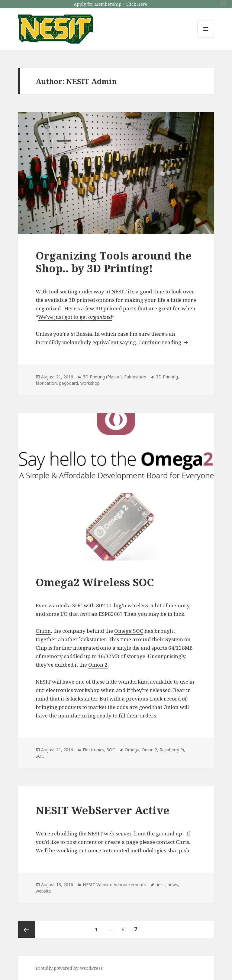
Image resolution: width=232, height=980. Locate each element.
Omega (132, 750)
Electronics (93, 750)
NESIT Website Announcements (114, 885)
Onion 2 (98, 665)
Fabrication (135, 377)
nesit (160, 885)
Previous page (26, 929)
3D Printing (167, 377)
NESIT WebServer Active (103, 810)
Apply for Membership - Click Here (111, 4)
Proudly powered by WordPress (69, 968)
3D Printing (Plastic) (102, 377)
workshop (90, 383)
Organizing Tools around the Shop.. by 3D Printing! (114, 262)
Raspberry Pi (172, 750)
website (43, 891)
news (173, 885)
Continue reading (164, 342)
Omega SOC (129, 631)
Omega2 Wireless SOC (95, 582)
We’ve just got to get (75, 317)
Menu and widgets (206, 37)
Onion (43, 631)
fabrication (46, 383)
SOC (111, 750)
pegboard (69, 383)
